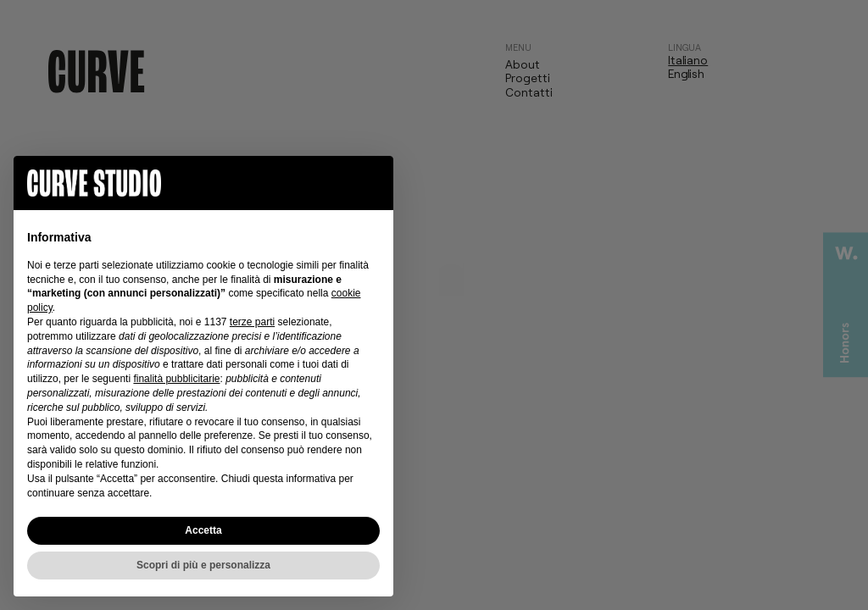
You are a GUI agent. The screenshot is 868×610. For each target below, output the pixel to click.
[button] (371, 183)
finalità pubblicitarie (176, 379)
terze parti (252, 322)
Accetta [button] (203, 530)
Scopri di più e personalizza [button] (203, 565)
